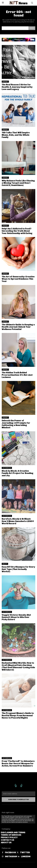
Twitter (25, 852)
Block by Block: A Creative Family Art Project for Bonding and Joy (18, 473)
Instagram (11, 856)
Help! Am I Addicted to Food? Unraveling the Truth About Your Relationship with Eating (17, 231)
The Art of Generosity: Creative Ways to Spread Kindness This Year (18, 279)
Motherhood (7, 468)
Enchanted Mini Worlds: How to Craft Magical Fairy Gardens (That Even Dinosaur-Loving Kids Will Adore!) (18, 666)
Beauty (5, 564)
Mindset (5, 82)
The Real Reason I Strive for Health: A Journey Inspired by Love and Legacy (17, 87)
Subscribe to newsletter (19, 800)
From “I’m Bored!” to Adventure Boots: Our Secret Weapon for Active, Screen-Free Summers (18, 763)
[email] (18, 794)
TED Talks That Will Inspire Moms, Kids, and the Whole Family (16, 135)
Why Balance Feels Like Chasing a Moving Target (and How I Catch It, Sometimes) (18, 183)
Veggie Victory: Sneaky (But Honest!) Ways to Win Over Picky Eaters (16, 617)
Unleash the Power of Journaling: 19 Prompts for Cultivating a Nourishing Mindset (16, 424)
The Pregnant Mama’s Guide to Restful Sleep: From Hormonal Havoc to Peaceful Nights (18, 715)
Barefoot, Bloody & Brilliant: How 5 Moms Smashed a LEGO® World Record (18, 521)
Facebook (11, 852)
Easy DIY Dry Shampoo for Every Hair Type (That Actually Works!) (18, 569)
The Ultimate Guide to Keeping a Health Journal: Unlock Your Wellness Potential (18, 327)
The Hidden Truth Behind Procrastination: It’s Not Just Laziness (17, 375)
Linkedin (26, 856)
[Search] (32, 28)
